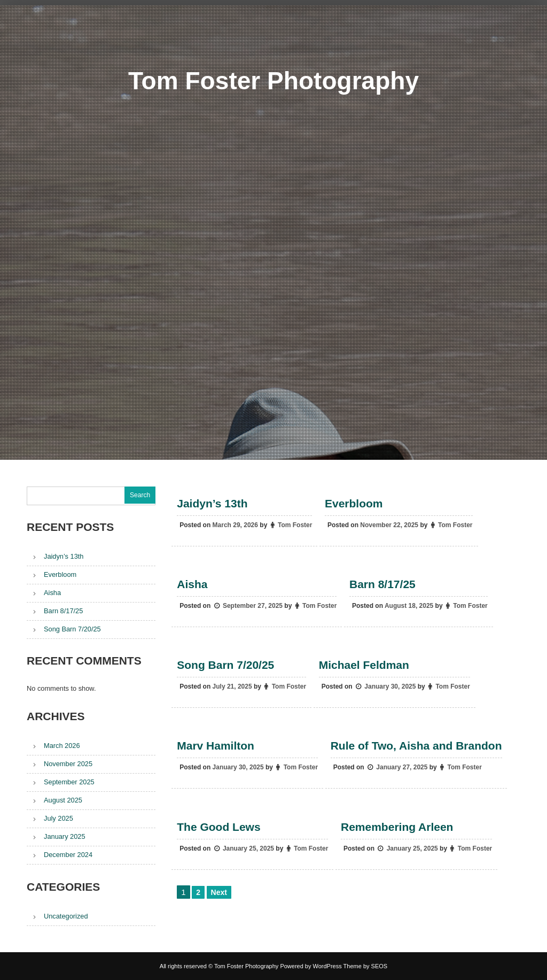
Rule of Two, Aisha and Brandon (416, 746)
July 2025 (58, 818)
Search (140, 495)
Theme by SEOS (366, 966)
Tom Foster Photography (273, 78)
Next (219, 892)
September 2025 (69, 782)
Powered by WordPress (311, 966)
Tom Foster (295, 525)
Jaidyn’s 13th (212, 503)
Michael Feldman (364, 665)
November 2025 (68, 764)
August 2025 (63, 800)
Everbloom (354, 503)
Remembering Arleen (397, 827)
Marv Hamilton (216, 746)
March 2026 (62, 746)
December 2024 (68, 855)
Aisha (192, 584)
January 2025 (65, 836)
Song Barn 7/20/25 (225, 665)
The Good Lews (218, 827)
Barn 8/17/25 (382, 584)
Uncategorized (66, 916)
